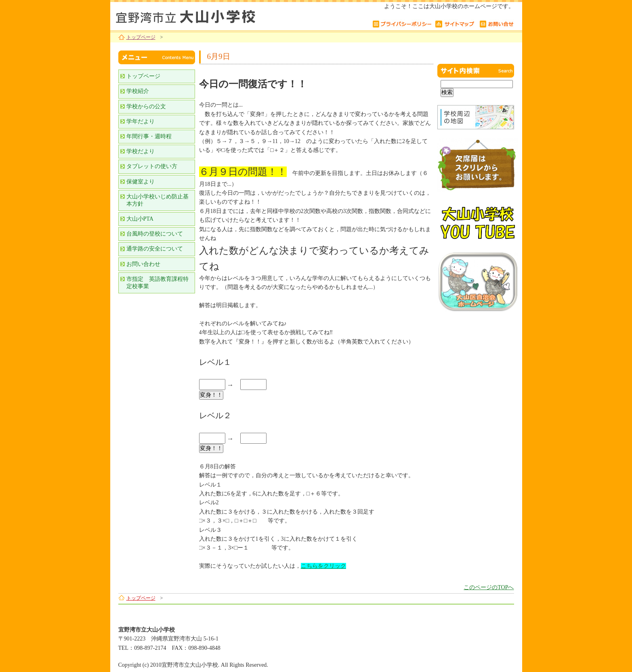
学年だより (141, 121)
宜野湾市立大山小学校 (211, 15)
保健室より (141, 182)
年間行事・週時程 (149, 136)
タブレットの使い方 (152, 166)
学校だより (141, 151)
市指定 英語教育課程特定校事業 (157, 283)
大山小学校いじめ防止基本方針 (157, 200)
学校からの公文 (146, 106)
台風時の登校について (155, 234)
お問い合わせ (143, 264)
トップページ (141, 37)
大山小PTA (140, 219)
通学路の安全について (155, 249)
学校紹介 (138, 91)
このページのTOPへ (489, 587)
